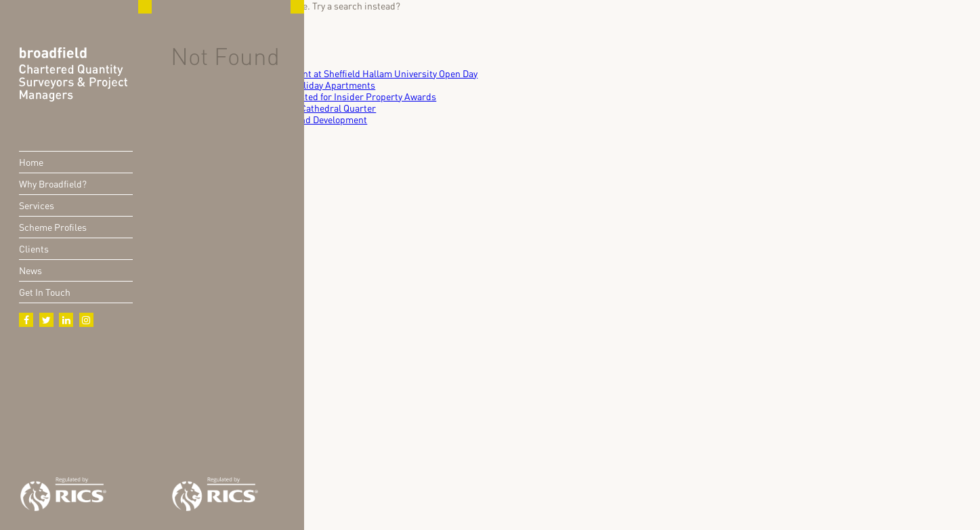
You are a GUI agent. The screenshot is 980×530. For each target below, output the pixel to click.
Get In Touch (45, 292)
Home (31, 162)
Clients (34, 249)
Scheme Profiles (53, 227)
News (30, 270)
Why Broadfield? (53, 184)
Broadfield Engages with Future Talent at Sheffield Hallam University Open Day (315, 73)
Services (37, 205)
